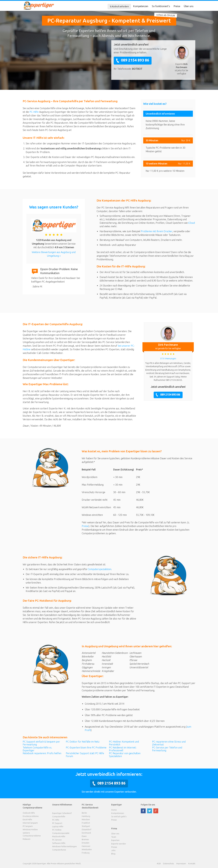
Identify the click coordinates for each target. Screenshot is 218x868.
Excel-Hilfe (27, 819)
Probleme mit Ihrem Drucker (157, 231)
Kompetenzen (141, 6)
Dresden (86, 843)
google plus (156, 811)
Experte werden (119, 844)
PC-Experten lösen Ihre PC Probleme (86, 748)
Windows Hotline (30, 829)
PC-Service (57, 840)
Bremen (85, 839)
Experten (115, 840)
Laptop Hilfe (58, 826)
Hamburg (86, 816)
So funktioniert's (161, 6)
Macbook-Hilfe (59, 836)
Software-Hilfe (59, 843)
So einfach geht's (119, 816)
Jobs (113, 850)
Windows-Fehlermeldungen (64, 846)
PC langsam (28, 826)
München (86, 819)
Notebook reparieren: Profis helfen (42, 753)
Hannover (86, 846)
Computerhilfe (59, 816)
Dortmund (86, 833)
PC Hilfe (56, 820)
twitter (150, 811)
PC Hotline (57, 830)
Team (114, 837)
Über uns (189, 6)
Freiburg (86, 853)
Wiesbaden (87, 849)
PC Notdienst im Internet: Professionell (123, 749)
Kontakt (192, 863)
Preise (177, 6)
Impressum (181, 863)
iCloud (192, 223)
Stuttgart (86, 826)
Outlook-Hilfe (29, 813)
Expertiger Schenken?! (62, 813)
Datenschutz (168, 863)
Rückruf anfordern (119, 7)
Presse (114, 847)
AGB (159, 863)
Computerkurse (59, 850)
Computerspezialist (61, 833)
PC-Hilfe (34, 112)
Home (114, 810)
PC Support (57, 823)
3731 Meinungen (168, 358)
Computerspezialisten (99, 569)
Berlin (84, 813)
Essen (84, 836)
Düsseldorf (87, 829)
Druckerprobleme (31, 816)
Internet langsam (30, 823)
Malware (27, 839)
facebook (143, 811)
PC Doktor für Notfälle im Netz (83, 742)
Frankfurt (86, 823)
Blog (113, 854)
